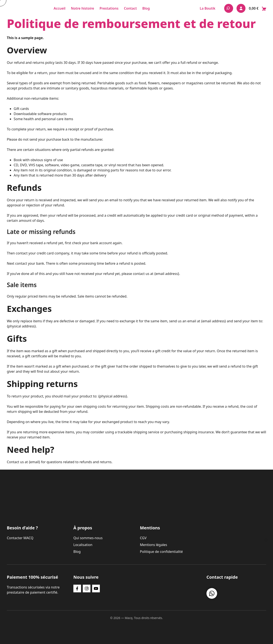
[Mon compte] (241, 8)
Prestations (109, 8)
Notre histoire (82, 8)
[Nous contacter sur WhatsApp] (212, 593)
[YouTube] (96, 589)
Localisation (83, 545)
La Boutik (207, 8)
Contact (130, 8)
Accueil (59, 8)
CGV (143, 538)
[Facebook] (77, 589)
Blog (146, 8)
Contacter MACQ (20, 538)
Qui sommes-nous (88, 538)
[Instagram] (87, 589)
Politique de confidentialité (161, 552)
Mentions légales (154, 545)
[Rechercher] (229, 8)
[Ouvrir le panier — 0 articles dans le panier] (258, 8)
